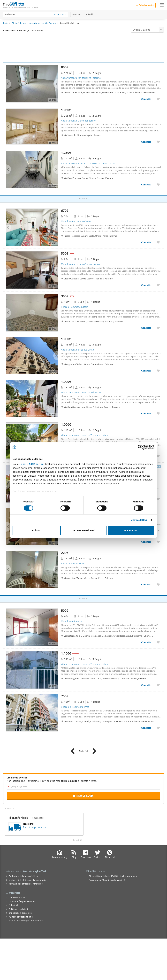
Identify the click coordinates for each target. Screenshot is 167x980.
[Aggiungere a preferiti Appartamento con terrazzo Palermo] (158, 99)
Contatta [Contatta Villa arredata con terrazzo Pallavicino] (146, 413)
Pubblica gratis (145, 5)
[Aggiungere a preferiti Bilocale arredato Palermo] (158, 728)
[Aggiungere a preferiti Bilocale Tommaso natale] (158, 328)
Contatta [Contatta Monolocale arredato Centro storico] (146, 285)
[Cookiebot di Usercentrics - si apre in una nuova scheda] (140, 447)
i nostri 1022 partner (32, 464)
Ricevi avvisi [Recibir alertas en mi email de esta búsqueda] (83, 796)
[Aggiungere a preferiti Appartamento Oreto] (158, 585)
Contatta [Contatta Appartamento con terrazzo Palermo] (146, 99)
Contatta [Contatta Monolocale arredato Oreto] (146, 242)
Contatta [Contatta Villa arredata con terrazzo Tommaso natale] (146, 685)
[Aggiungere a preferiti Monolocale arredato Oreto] (158, 242)
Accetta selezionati (83, 530)
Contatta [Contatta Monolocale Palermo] (146, 642)
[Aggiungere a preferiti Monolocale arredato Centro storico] (158, 285)
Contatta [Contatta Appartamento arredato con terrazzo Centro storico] (146, 185)
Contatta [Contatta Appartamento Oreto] (146, 585)
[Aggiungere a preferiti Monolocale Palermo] (158, 642)
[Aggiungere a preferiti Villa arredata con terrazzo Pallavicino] (158, 413)
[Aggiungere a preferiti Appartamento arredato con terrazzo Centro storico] (158, 185)
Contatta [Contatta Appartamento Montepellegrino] (146, 142)
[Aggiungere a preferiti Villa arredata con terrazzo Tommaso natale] (158, 456)
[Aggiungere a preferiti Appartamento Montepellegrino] (158, 142)
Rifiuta (36, 530)
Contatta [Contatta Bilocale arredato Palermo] (146, 728)
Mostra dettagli (139, 520)
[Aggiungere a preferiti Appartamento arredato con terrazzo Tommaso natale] (158, 499)
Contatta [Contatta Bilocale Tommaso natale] (146, 328)
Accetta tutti (131, 530)
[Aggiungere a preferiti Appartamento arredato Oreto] (158, 371)
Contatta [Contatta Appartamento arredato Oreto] (146, 371)
